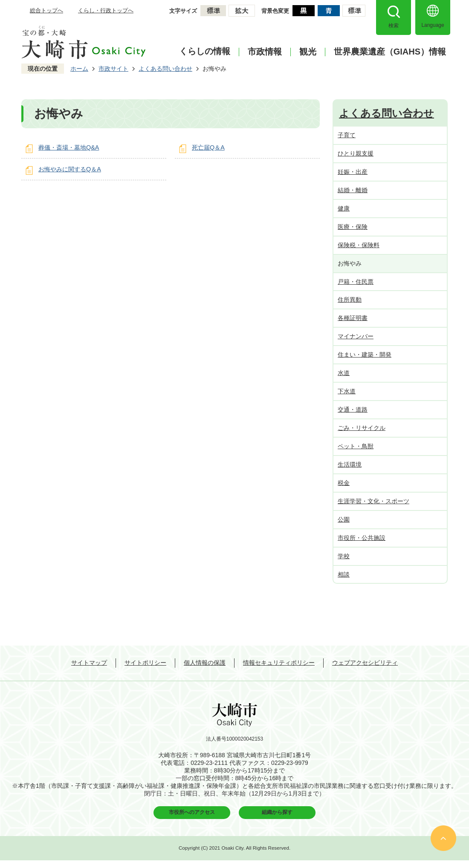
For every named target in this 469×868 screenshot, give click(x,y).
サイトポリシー (145, 663)
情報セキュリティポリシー (279, 663)
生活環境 (350, 464)
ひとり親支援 (356, 153)
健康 (344, 208)
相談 (344, 574)
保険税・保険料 (359, 245)
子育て (347, 135)
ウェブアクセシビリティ (365, 663)
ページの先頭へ (443, 838)
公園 (344, 519)
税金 (344, 483)
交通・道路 (353, 409)
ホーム (79, 69)
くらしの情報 (205, 51)
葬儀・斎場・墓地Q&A (69, 147)
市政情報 (265, 52)
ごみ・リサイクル (362, 428)
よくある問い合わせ (165, 69)
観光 (308, 52)
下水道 (347, 391)
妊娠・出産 (353, 172)
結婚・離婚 (353, 190)
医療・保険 (353, 227)
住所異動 (350, 300)
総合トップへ (46, 10)
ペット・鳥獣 (356, 446)
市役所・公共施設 (362, 538)
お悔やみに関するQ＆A (70, 169)
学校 (344, 556)
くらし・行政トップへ (106, 10)
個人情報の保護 (205, 663)
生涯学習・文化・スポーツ (373, 501)
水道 (344, 373)
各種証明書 (353, 318)
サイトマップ (89, 663)
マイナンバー (356, 336)
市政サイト (113, 69)
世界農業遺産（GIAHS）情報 (390, 52)
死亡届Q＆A (208, 147)
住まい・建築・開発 (365, 355)
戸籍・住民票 (356, 282)
